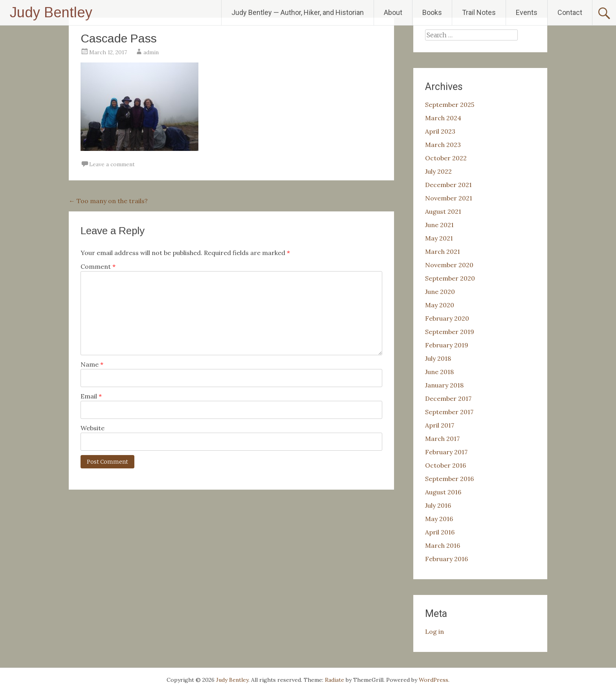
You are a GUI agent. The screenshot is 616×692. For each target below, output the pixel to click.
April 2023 (440, 131)
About (393, 12)
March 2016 (443, 545)
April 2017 (440, 425)
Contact (570, 12)
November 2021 (449, 198)
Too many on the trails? (108, 201)
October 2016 (445, 465)
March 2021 (443, 251)
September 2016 (449, 479)
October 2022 (446, 158)
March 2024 (443, 118)
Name (92, 364)
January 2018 (444, 385)
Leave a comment (112, 164)
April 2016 (440, 532)
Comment (98, 266)
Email (91, 396)
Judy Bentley (51, 12)
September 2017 (449, 412)
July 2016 (438, 505)
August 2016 (443, 492)
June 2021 (439, 225)
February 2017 (446, 452)
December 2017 (448, 398)
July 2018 (438, 358)
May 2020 (440, 305)
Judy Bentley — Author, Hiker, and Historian (298, 12)
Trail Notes (479, 12)
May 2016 (439, 519)
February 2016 (446, 559)
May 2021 (439, 238)
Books (432, 12)
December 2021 (448, 185)
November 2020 (449, 265)
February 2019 (447, 345)
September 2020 (450, 278)
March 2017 (442, 439)
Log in (434, 631)
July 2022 (438, 171)
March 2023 (443, 145)
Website (93, 428)
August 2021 (443, 211)
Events (527, 12)
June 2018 (439, 372)
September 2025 (450, 105)
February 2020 (447, 318)
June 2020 (440, 292)
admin (151, 52)
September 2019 (450, 332)
